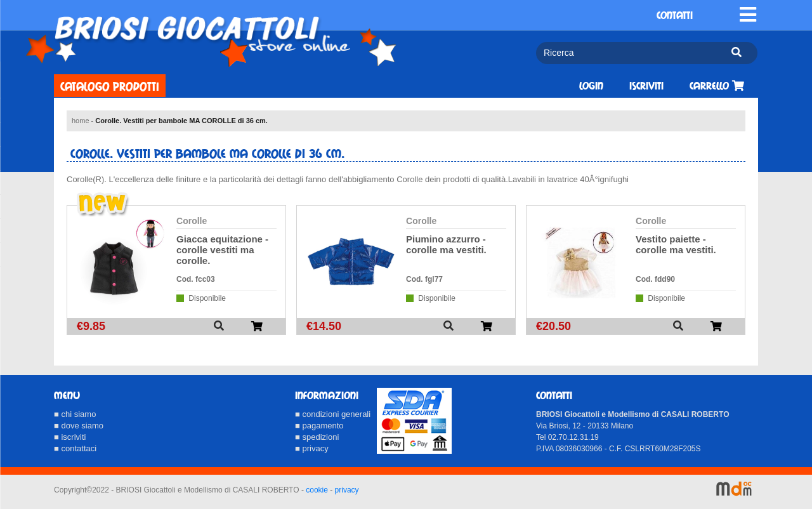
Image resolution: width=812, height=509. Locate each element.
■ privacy (312, 448)
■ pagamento (319, 426)
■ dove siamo (79, 426)
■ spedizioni (317, 437)
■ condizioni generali (333, 414)
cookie (317, 490)
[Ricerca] (629, 53)
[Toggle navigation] (748, 15)
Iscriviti (646, 86)
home (81, 121)
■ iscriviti (70, 437)
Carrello (717, 86)
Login (591, 86)
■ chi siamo (75, 414)
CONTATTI (675, 16)
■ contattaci (75, 448)
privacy (347, 490)
